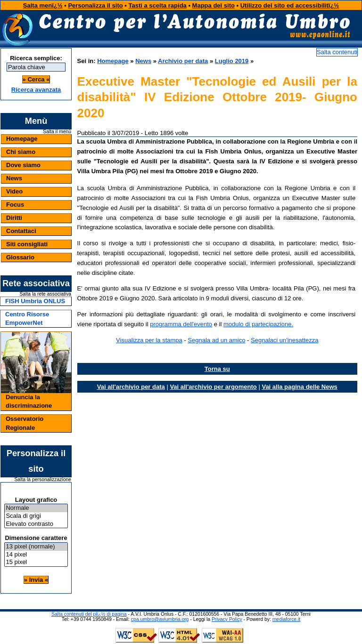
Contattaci (21, 231)
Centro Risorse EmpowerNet (27, 318)
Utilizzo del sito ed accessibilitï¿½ (290, 5)
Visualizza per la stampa (149, 340)
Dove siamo (23, 165)
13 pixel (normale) (36, 547)
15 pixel (36, 562)
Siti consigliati (27, 244)
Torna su (217, 369)
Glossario (20, 257)
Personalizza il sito (95, 5)
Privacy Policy (227, 619)
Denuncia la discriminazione (29, 401)
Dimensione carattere (36, 538)
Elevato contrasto (36, 524)
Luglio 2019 (232, 61)
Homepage (22, 139)
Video (14, 191)
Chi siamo (21, 152)
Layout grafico (36, 500)
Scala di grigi (36, 516)
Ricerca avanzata (36, 90)
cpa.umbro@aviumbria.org (160, 619)
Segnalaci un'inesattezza (284, 340)
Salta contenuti (337, 52)
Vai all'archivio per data (131, 387)
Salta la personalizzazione (43, 480)
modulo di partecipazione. (258, 324)
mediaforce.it (286, 619)
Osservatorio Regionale (25, 423)
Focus (15, 205)
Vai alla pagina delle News (299, 387)
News (14, 178)
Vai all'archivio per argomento (213, 387)
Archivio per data (183, 61)
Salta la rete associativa (45, 294)
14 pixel (36, 555)
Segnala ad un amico (216, 340)
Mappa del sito (214, 5)
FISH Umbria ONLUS (35, 301)
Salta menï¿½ (43, 5)
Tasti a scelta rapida (158, 5)
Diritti (14, 218)
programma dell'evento (181, 324)
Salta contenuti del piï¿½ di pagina (89, 614)
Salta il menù (57, 132)
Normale (36, 508)
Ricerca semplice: (36, 58)
